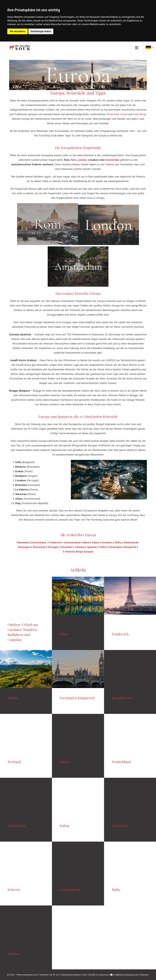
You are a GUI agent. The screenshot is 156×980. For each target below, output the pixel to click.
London (82, 160)
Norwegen (24, 547)
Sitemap (144, 975)
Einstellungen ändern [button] (41, 31)
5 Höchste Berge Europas (78, 552)
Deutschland (39, 542)
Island (86, 542)
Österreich (39, 547)
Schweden (66, 547)
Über (85, 975)
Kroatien (107, 542)
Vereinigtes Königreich (123, 547)
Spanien (92, 547)
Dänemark (23, 542)
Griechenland (72, 542)
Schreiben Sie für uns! (50, 975)
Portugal (53, 547)
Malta (118, 542)
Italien (96, 542)
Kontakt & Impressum (99, 975)
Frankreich (55, 542)
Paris (74, 160)
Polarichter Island (117, 114)
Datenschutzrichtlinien (71, 975)
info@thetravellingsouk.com (126, 975)
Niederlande (131, 542)
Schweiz (80, 547)
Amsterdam (112, 160)
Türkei (103, 547)
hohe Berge (140, 114)
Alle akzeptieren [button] (18, 31)
